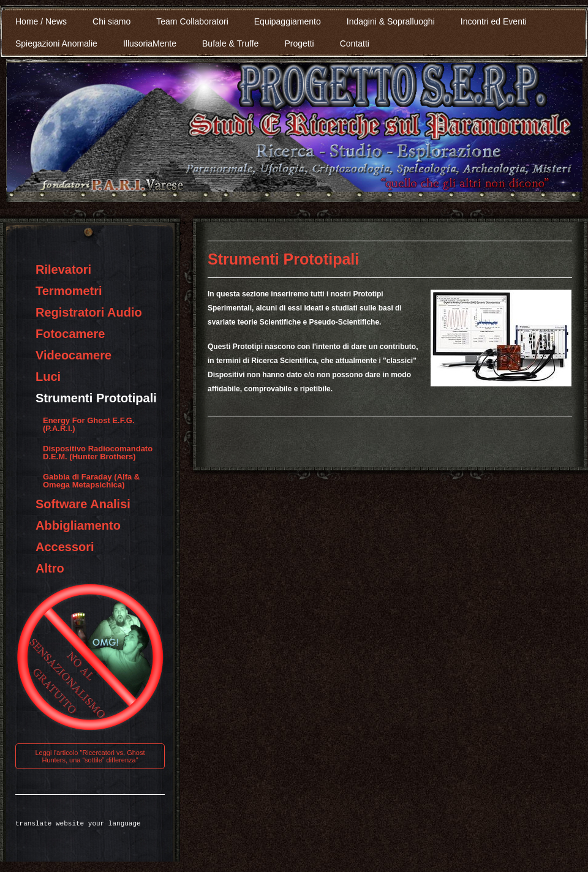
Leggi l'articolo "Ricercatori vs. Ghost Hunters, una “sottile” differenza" (90, 756)
